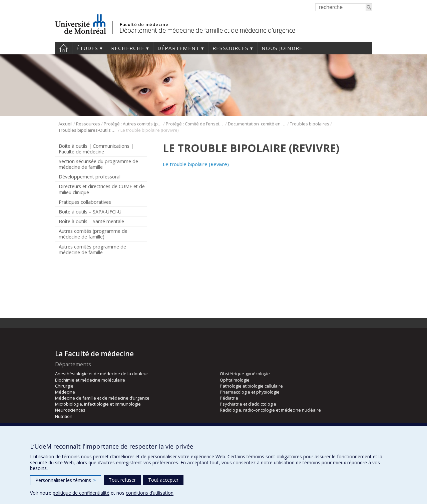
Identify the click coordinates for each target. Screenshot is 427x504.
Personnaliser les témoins (66, 480)
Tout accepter (163, 480)
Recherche (128, 48)
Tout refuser (122, 480)
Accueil (64, 48)
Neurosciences (70, 410)
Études (87, 48)
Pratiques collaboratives (85, 202)
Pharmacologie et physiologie (250, 392)
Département (178, 48)
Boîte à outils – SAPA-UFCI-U (90, 212)
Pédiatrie (229, 398)
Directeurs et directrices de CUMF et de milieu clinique (102, 189)
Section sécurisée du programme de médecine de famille (98, 164)
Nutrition (64, 416)
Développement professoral (90, 177)
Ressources (231, 48)
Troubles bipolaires (310, 124)
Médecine (65, 392)
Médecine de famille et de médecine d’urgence (102, 398)
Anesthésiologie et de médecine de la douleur (102, 374)
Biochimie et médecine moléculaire (90, 380)
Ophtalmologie (235, 380)
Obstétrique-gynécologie (245, 374)
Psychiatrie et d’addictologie (248, 404)
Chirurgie (64, 386)
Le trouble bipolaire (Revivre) (196, 164)
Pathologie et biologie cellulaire (251, 386)
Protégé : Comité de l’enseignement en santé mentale (195, 124)
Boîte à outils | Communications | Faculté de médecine (96, 149)
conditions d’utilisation (150, 493)
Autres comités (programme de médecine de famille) (93, 234)
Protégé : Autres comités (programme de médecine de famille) (133, 124)
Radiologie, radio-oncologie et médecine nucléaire (270, 410)
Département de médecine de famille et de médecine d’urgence (207, 30)
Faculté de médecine (144, 24)
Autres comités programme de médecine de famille (92, 249)
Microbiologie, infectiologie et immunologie (98, 404)
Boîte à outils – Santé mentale (91, 221)
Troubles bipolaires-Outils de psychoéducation (88, 130)
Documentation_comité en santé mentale (257, 124)
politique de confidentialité (81, 493)
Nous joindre (282, 48)
